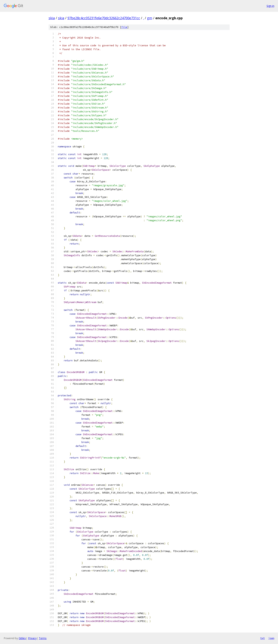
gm (150, 18)
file (124, 27)
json (271, 638)
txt (262, 638)
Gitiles (22, 638)
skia (52, 18)
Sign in (270, 6)
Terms (43, 638)
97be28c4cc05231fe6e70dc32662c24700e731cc (104, 18)
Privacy (32, 638)
